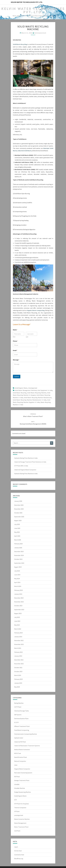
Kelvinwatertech (40, 33)
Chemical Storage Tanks (22, 711)
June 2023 (17, 621)
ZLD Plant (17, 831)
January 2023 (18, 637)
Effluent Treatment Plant (22, 726)
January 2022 (18, 656)
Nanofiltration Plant (21, 757)
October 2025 (18, 513)
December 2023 (19, 598)
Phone (15, 341)
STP (16, 800)
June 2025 (17, 528)
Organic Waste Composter (22, 769)
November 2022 (19, 644)
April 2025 (17, 536)
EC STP (16, 722)
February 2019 (18, 679)
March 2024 (18, 586)
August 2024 (18, 567)
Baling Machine (19, 703)
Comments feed (19, 855)
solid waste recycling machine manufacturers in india (30, 400)
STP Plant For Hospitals (22, 804)
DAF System (18, 715)
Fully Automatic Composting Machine (26, 734)
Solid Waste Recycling (20, 44)
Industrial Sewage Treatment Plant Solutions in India (30, 462)
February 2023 (18, 633)
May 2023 (17, 625)
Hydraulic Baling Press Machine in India (26, 458)
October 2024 (18, 559)
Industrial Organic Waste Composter (25, 470)
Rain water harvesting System (23, 773)
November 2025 (19, 509)
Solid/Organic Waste (21, 388)
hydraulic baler (19, 738)
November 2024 (19, 555)
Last (27, 337)
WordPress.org (19, 859)
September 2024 (19, 563)
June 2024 (17, 575)
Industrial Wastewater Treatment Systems (27, 746)
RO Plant (17, 777)
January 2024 (18, 594)
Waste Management (20, 823)
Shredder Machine (20, 788)
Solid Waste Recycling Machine (37, 393)
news (16, 765)
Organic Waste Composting (36, 310)
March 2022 (18, 648)
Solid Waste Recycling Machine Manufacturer (38, 398)
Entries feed (18, 851)
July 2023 (17, 617)
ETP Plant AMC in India (21, 466)
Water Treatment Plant (21, 827)
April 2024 (17, 582)
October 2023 (18, 606)
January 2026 (18, 501)
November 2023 (19, 602)
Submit (17, 377)
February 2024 (18, 590)
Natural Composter (20, 761)
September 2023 (19, 610)
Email (15, 350)
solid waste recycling (20, 393)
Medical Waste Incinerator (22, 750)
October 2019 (18, 671)
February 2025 (18, 544)
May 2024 (17, 579)
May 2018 (17, 687)
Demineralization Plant (21, 719)
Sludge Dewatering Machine (23, 792)
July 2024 (17, 571)
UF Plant (17, 811)
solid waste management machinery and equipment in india (34, 390)
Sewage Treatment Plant (22, 780)
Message (16, 360)
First (14, 337)
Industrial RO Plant (20, 742)
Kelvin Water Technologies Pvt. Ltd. (27, 2)
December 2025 (19, 505)
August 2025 (18, 520)
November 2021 (19, 664)
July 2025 (17, 524)
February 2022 (18, 652)
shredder (17, 784)
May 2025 (17, 532)
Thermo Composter (20, 808)
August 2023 (18, 613)
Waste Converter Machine (22, 819)
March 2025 (18, 540)
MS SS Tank (18, 753)
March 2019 (18, 675)
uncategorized (33, 388)
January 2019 (18, 683)
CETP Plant (18, 707)
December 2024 (19, 551)
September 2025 (19, 517)
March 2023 (18, 629)
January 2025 (18, 548)
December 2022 (19, 640)
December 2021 (19, 660)
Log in (16, 847)
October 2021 (18, 668)
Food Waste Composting (22, 730)
